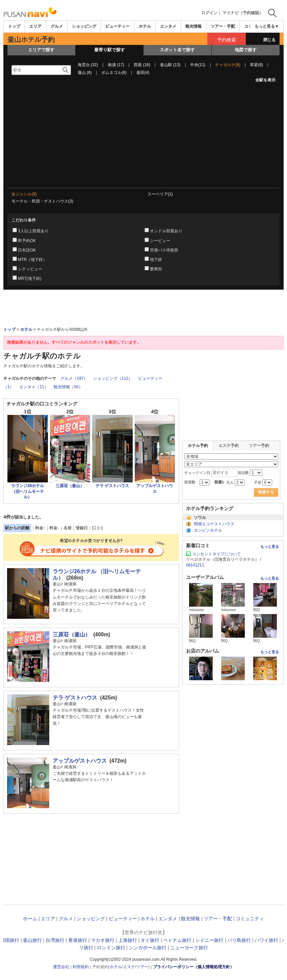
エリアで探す (41, 50)
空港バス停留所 (164, 250)
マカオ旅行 (103, 940)
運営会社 (61, 967)
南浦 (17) (116, 65)
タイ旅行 (150, 940)
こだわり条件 (24, 220)
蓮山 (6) (85, 73)
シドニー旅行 (209, 940)
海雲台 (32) (88, 65)
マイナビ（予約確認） (243, 13)
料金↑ (40, 528)
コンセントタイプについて (216, 554)
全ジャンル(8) (24, 194)
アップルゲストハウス (80, 761)
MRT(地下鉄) (30, 279)
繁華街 (156, 269)
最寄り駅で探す (110, 50)
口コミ (98, 528)
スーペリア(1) (160, 194)
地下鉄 (156, 260)
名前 (68, 528)
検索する (266, 492)
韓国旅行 (10, 940)
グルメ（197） (74, 378)
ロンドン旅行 (111, 948)
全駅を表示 (265, 80)
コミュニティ (250, 919)
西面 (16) (142, 65)
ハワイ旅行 (266, 940)
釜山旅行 (32, 940)
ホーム (30, 919)
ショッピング (84, 26)
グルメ (57, 26)
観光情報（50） (68, 387)
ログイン (209, 13)
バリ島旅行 (239, 940)
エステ (129, 967)
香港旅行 (78, 940)
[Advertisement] (143, 137)
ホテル (145, 26)
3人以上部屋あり (33, 231)
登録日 (82, 528)
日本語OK (27, 250)
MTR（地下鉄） (32, 260)
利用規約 (81, 967)
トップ (14, 26)
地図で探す (246, 50)
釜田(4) (143, 73)
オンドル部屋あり (166, 231)
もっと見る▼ (267, 26)
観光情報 (193, 26)
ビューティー (118, 26)
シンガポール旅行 (148, 948)
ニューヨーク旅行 (189, 948)
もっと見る (270, 547)
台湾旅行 (55, 940)
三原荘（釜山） (70, 486)
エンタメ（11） (34, 387)
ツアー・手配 (223, 26)
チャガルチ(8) (228, 65)
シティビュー (30, 269)
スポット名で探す (177, 50)
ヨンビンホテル (208, 530)
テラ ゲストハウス (112, 486)
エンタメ (168, 26)
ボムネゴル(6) (114, 73)
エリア (35, 26)
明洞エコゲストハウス (214, 524)
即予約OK (27, 241)
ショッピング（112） (113, 378)
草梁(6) (256, 65)
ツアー (142, 967)
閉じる (269, 40)
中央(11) (198, 65)
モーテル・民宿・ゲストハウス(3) (42, 201)
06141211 (195, 565)
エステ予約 (229, 446)
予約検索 (227, 40)
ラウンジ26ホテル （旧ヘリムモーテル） (28, 492)
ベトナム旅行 (177, 940)
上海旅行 (128, 940)
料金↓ (54, 528)
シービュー (160, 241)
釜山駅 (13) (170, 65)
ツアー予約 (259, 446)
